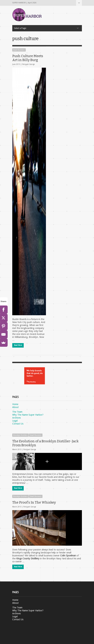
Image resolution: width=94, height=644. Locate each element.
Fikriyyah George (28, 64)
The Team (17, 412)
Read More (18, 345)
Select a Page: (79, 3)
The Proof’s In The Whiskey (34, 502)
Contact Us (18, 424)
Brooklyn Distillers (20, 435)
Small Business (19, 50)
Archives (16, 418)
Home (15, 404)
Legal (15, 421)
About (15, 407)
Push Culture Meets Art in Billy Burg (28, 58)
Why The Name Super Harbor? (28, 415)
